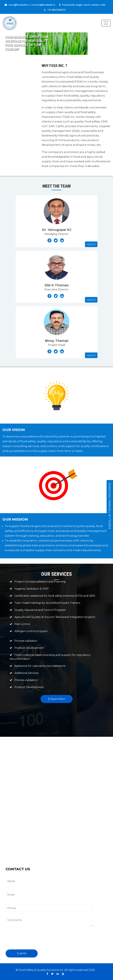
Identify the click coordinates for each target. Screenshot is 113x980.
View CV (91, 244)
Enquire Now (57, 699)
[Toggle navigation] (106, 23)
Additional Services (26, 673)
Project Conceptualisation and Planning (40, 582)
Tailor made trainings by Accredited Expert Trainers (47, 603)
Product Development (29, 648)
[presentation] (30, 939)
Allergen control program (31, 631)
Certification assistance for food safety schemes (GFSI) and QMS (55, 596)
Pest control (22, 624)
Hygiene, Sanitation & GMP (31, 589)
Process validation (26, 641)
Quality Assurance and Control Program (40, 610)
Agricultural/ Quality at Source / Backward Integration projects (55, 617)
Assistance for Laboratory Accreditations (40, 666)
